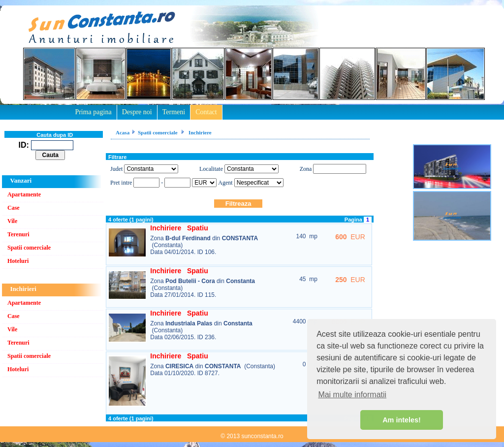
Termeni (174, 112)
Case (14, 208)
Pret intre (122, 183)
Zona (306, 169)
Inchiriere (199, 132)
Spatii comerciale (29, 248)
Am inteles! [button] (402, 420)
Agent (225, 183)
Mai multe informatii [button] (352, 395)
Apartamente (24, 194)
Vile (12, 221)
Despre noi (137, 112)
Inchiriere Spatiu (179, 228)
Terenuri (18, 234)
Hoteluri (18, 261)
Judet (116, 169)
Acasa (123, 132)
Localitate (211, 169)
